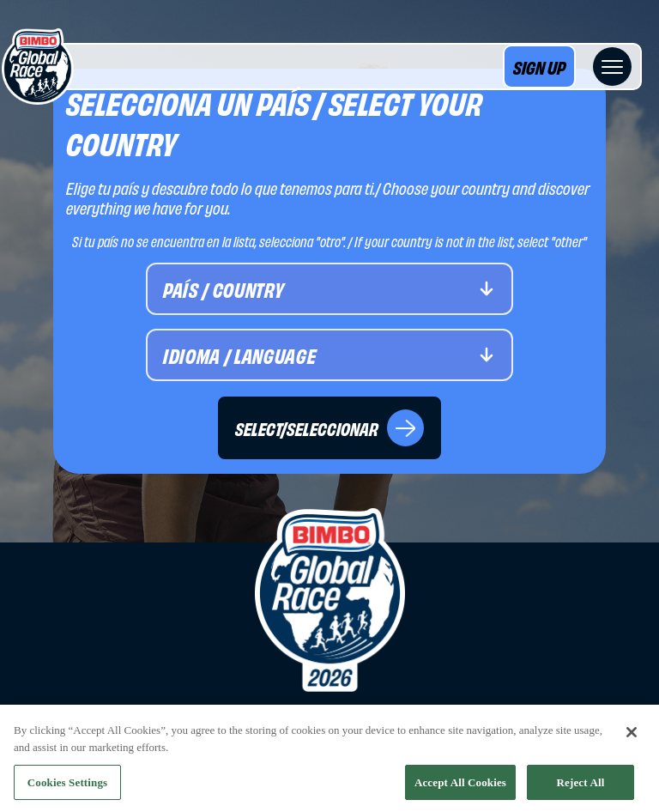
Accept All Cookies (460, 785)
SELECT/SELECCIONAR (329, 428)
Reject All (581, 785)
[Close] (632, 736)
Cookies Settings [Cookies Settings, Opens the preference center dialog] (67, 785)
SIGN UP (539, 67)
